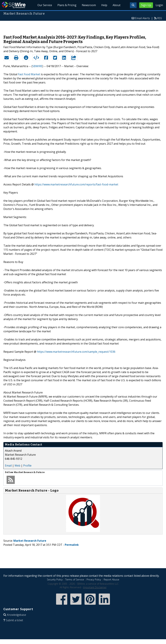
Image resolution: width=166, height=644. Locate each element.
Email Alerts (142, 18)
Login (159, 5)
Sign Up (146, 5)
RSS (160, 18)
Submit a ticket (14, 620)
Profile (27, 466)
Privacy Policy (94, 579)
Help (104, 5)
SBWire (14, 5)
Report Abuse (111, 579)
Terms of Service (75, 579)
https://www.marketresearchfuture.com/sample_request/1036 (76, 352)
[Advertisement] (83, 26)
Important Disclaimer (95, 587)
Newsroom (89, 5)
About (117, 5)
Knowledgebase (16, 615)
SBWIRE (37, 66)
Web (17, 466)
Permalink (72, 545)
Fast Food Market (29, 74)
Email (8, 466)
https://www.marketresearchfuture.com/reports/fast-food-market (76, 184)
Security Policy (55, 579)
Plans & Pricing (67, 5)
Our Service (45, 5)
